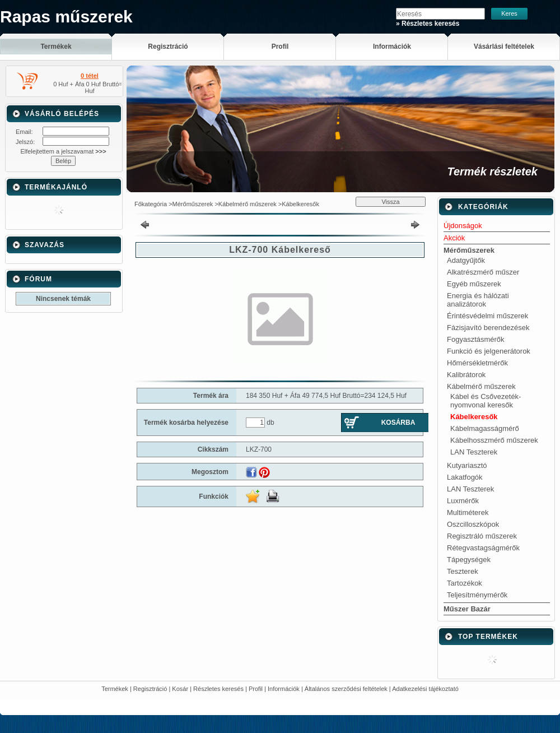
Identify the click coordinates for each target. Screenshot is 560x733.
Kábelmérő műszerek (248, 204)
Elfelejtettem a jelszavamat (63, 151)
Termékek (115, 689)
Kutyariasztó (467, 465)
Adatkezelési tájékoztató (425, 689)
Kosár (180, 689)
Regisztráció (150, 689)
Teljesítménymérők (477, 595)
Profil (256, 689)
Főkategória (151, 204)
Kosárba (398, 423)
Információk (284, 689)
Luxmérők (463, 501)
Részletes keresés (218, 689)
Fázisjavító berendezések (488, 328)
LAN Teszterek (474, 452)
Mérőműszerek (193, 204)
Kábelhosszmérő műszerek (494, 440)
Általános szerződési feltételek (346, 689)
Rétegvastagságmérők (483, 548)
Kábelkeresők (300, 204)
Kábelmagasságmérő (485, 428)
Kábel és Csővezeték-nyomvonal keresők (486, 401)
